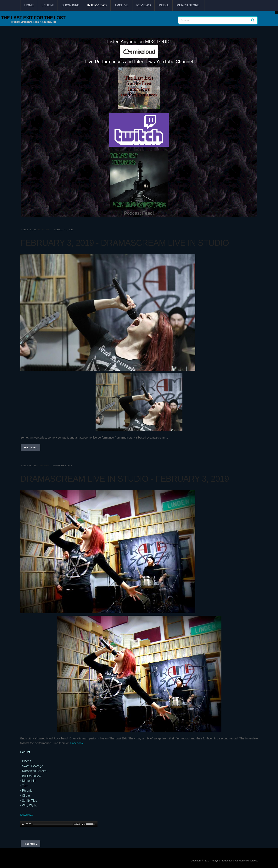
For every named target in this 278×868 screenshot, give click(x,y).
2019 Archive (44, 230)
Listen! (48, 5)
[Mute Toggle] (83, 824)
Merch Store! (188, 5)
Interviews (97, 5)
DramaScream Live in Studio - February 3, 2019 (125, 479)
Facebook (77, 743)
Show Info (71, 5)
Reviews (143, 5)
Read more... (31, 448)
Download (27, 815)
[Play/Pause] (23, 824)
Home (29, 5)
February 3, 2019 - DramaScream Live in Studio (125, 243)
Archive (121, 5)
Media (164, 5)
